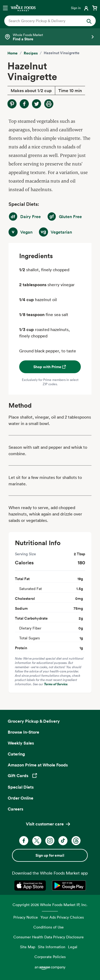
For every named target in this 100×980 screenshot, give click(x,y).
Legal (73, 947)
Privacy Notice (26, 917)
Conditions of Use (49, 927)
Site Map (28, 947)
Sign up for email (50, 855)
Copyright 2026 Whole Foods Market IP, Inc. (50, 905)
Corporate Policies (50, 957)
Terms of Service (56, 684)
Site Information (52, 947)
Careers (15, 809)
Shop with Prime (50, 367)
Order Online (21, 798)
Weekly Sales (21, 743)
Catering (16, 754)
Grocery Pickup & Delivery (34, 721)
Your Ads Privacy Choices (62, 917)
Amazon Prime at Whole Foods (38, 765)
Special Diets (21, 787)
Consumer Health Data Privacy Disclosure (49, 937)
